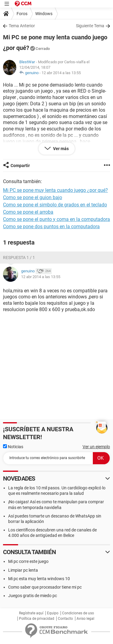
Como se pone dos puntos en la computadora (51, 227)
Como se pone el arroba (28, 212)
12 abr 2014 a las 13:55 (61, 73)
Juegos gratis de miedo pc (33, 596)
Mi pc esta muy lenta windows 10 (39, 579)
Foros (22, 14)
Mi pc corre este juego (28, 561)
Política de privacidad (37, 619)
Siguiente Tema (90, 26)
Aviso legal (85, 619)
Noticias (13, 447)
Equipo (53, 613)
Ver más (60, 149)
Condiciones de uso (78, 613)
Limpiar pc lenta (23, 570)
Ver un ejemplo (96, 447)
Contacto (65, 619)
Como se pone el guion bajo (33, 197)
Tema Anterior (22, 26)
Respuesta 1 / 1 (19, 258)
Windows (44, 14)
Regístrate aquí (31, 613)
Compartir (20, 166)
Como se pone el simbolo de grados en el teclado (55, 205)
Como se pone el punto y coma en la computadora (56, 219)
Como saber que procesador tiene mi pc (45, 587)
